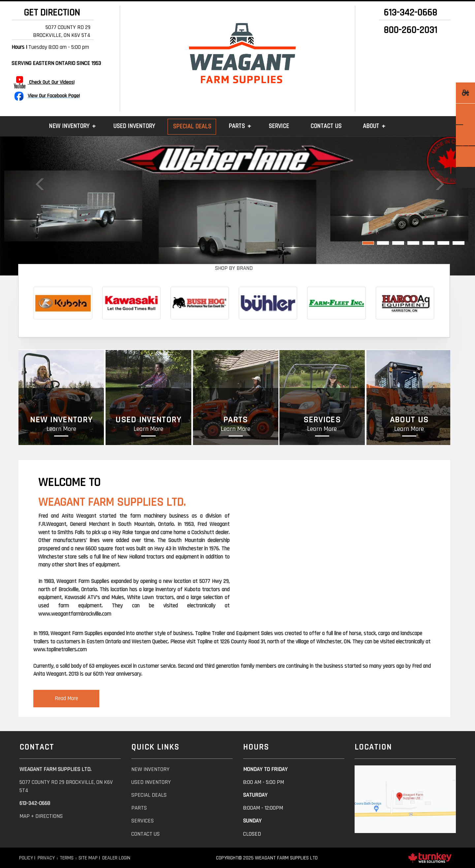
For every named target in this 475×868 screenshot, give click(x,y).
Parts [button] (237, 126)
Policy (26, 858)
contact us (145, 834)
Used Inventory (134, 126)
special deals (149, 795)
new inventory (150, 769)
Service (279, 126)
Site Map (88, 858)
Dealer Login (116, 858)
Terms (67, 858)
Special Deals (192, 127)
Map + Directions (41, 816)
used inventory (151, 782)
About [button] (371, 126)
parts (139, 808)
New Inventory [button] (69, 126)
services (142, 821)
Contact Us (326, 126)
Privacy (46, 858)
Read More (66, 698)
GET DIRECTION (49, 13)
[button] (36, 206)
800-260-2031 (410, 30)
